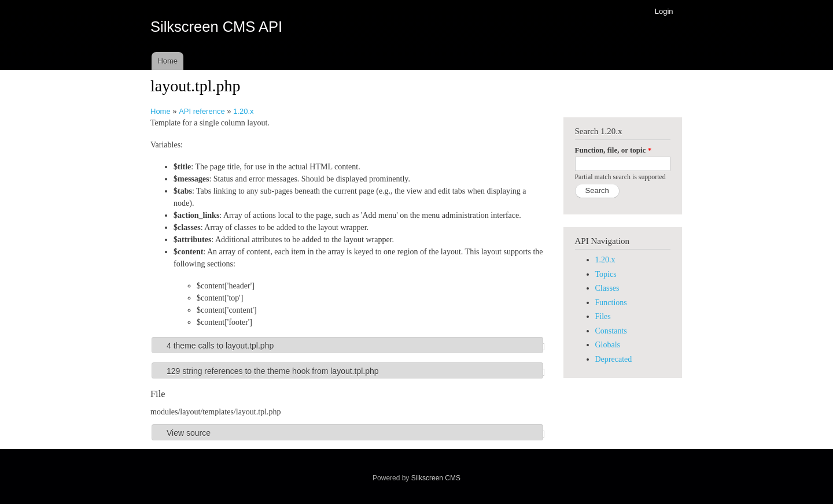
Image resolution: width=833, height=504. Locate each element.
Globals (608, 345)
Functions (611, 303)
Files (603, 316)
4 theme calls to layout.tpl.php (220, 346)
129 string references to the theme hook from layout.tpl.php (273, 371)
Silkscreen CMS (436, 478)
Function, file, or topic (613, 150)
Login (664, 11)
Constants (611, 331)
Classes (607, 288)
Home (167, 61)
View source (189, 433)
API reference (202, 111)
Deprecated (614, 359)
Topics (606, 274)
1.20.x (243, 111)
